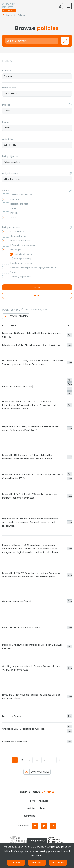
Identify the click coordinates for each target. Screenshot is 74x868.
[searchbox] (37, 76)
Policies (31, 808)
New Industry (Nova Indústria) (18, 386)
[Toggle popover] (70, 105)
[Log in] (60, 6)
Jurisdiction (8, 139)
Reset (37, 296)
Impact (6, 105)
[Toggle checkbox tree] (4, 195)
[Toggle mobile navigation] (69, 6)
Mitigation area (10, 173)
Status (6, 122)
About (42, 808)
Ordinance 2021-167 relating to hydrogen (23, 729)
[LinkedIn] (53, 826)
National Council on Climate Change (21, 628)
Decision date (9, 88)
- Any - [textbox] (8, 111)
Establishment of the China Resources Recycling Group (31, 345)
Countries (30, 816)
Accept (16, 863)
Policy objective (10, 156)
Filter (37, 287)
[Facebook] (35, 826)
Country (6, 71)
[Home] (9, 6)
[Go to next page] (52, 760)
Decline (37, 863)
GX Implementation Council (17, 601)
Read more (58, 863)
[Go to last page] (59, 760)
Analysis (43, 801)
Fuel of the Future (11, 716)
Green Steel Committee (15, 742)
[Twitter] (44, 826)
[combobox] (37, 76)
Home (32, 801)
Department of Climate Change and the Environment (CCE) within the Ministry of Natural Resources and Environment (30, 522)
